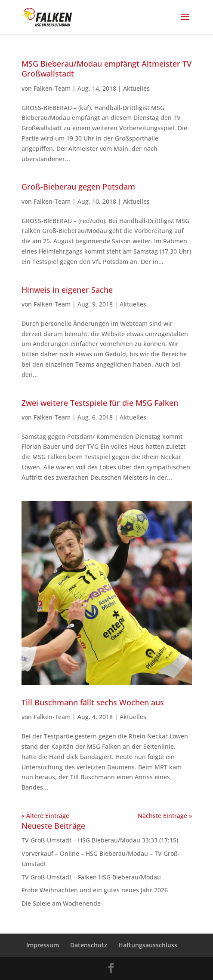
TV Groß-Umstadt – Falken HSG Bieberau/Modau (93, 877)
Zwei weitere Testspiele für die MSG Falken (100, 403)
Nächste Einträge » (165, 816)
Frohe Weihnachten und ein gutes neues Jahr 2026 (95, 890)
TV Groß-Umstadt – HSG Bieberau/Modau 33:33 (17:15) (100, 840)
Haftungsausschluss (148, 945)
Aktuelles (136, 88)
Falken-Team (52, 88)
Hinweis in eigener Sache (67, 290)
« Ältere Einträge (45, 816)
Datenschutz (89, 945)
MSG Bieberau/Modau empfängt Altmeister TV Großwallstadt (106, 69)
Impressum (43, 945)
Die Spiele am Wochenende (61, 903)
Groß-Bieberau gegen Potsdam (78, 187)
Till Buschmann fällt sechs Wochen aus (93, 702)
